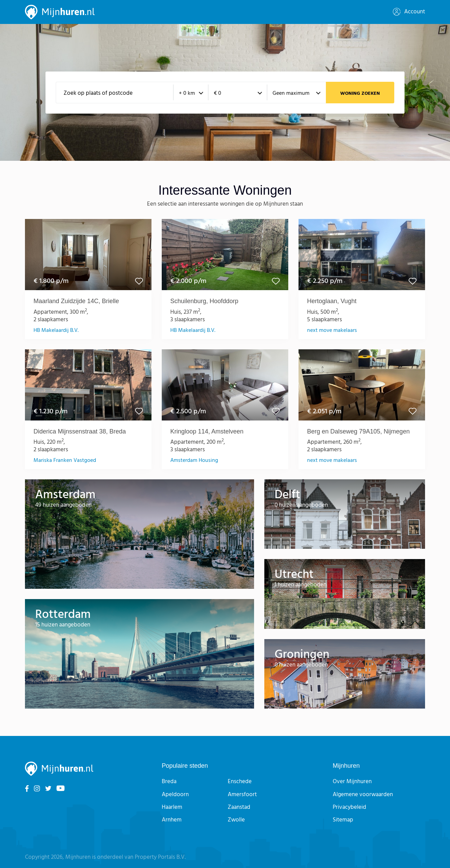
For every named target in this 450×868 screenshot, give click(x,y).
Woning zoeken (360, 94)
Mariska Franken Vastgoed (65, 461)
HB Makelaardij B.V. (56, 331)
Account (409, 12)
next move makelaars (332, 331)
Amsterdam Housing (194, 461)
